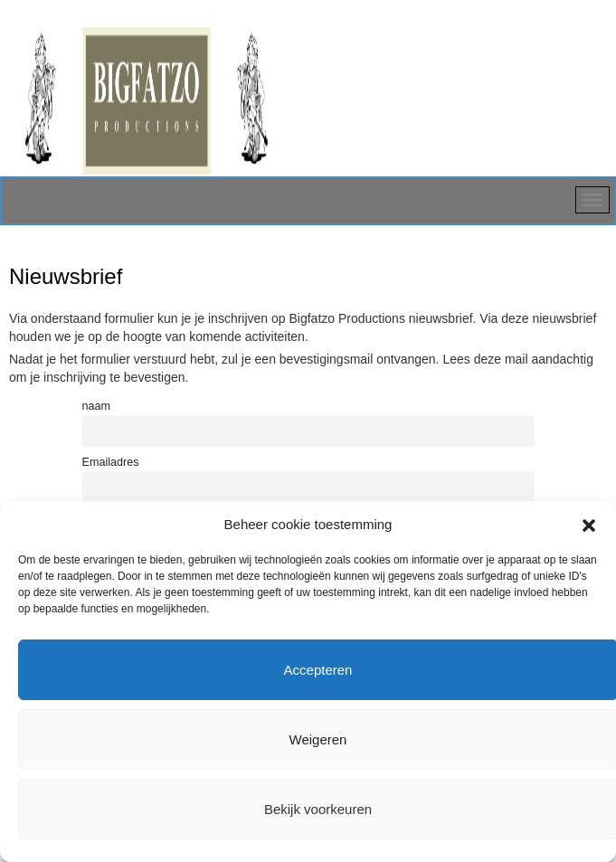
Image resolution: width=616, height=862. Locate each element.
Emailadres (111, 462)
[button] (589, 524)
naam (97, 406)
